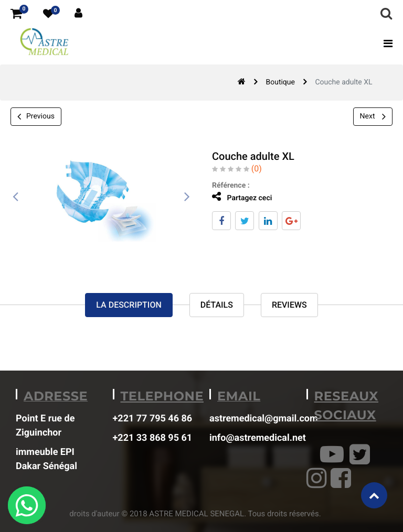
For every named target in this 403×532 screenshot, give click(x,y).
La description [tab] (129, 305)
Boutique (280, 82)
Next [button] (373, 116)
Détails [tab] (217, 305)
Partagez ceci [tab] (242, 197)
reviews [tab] (289, 305)
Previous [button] (36, 117)
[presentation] (16, 197)
